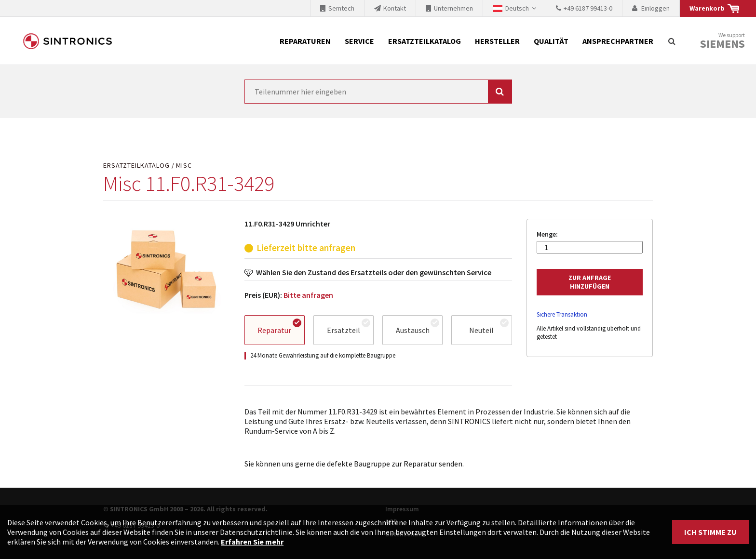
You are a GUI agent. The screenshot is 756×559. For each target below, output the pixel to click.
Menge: (547, 234)
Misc (184, 166)
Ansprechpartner (618, 41)
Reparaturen (305, 41)
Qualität (551, 41)
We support (722, 41)
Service (359, 41)
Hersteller (497, 41)
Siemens (722, 44)
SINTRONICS (67, 41)
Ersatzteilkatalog (425, 41)
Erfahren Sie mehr (252, 542)
